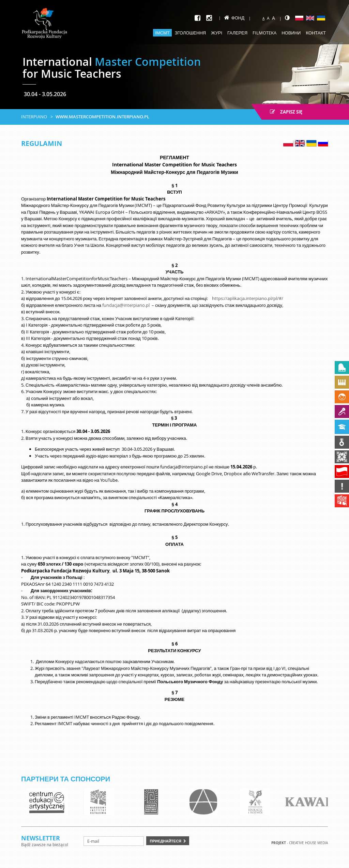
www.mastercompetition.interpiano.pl (102, 117)
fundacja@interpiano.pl (126, 305)
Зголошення (191, 33)
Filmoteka (264, 33)
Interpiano (34, 117)
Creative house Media (308, 843)
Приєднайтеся (165, 841)
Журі (217, 33)
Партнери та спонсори (66, 779)
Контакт (316, 33)
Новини (291, 33)
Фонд (234, 18)
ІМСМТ (162, 33)
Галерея (237, 33)
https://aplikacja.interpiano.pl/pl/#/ (248, 298)
